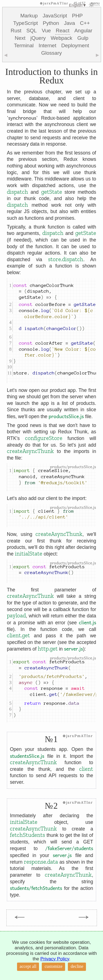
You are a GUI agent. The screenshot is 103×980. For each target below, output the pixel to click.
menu (95, 3)
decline (77, 966)
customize (53, 966)
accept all (28, 966)
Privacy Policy (55, 959)
